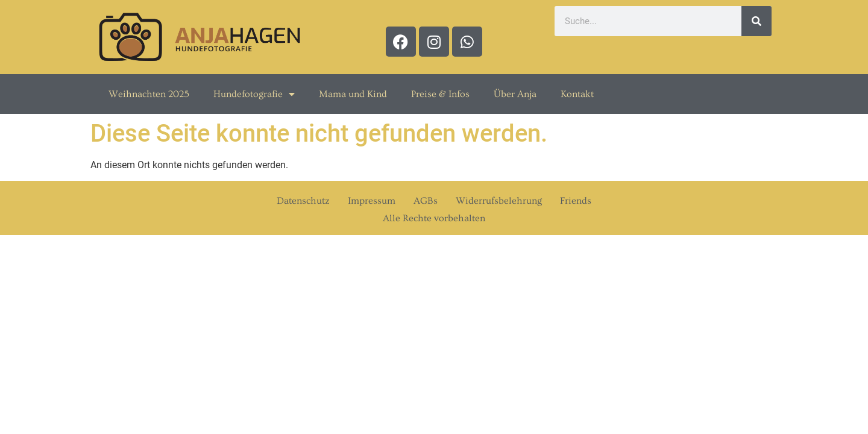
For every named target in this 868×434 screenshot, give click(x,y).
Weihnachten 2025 (149, 94)
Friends (576, 201)
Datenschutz (303, 201)
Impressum (372, 201)
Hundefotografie (254, 94)
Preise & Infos (440, 94)
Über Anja (515, 94)
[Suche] (756, 21)
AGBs (426, 201)
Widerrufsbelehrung (499, 201)
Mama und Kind (353, 94)
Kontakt (577, 94)
